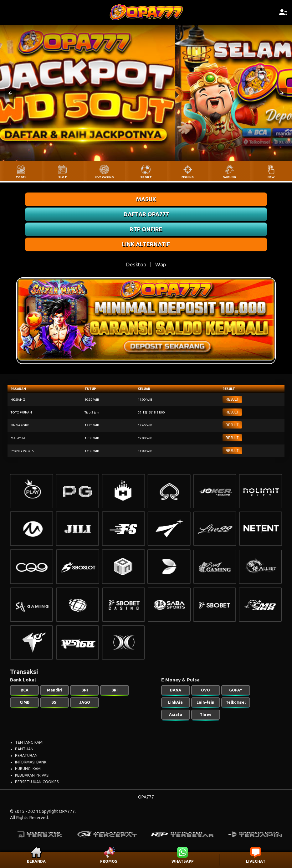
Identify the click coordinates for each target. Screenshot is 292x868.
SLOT (63, 177)
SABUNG (229, 177)
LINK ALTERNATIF (146, 244)
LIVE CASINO (104, 177)
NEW (271, 177)
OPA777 (146, 797)
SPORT (146, 177)
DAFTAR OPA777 (146, 214)
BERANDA (36, 861)
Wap (161, 264)
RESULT (232, 399)
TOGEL (21, 177)
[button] (10, 93)
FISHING (188, 177)
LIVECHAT (256, 861)
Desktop (136, 264)
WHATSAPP (183, 861)
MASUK (146, 199)
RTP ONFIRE (146, 229)
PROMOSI (109, 861)
